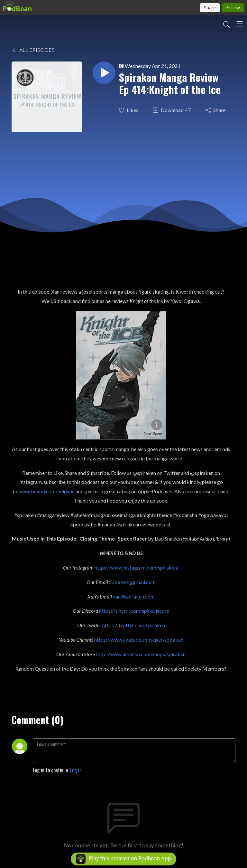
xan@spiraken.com (134, 596)
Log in (76, 770)
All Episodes (33, 50)
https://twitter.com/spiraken (134, 625)
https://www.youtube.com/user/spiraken (139, 640)
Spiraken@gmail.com (132, 582)
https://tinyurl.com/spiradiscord (134, 611)
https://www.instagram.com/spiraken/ (137, 567)
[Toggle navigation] (240, 24)
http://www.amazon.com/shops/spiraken (141, 654)
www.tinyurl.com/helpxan (46, 491)
